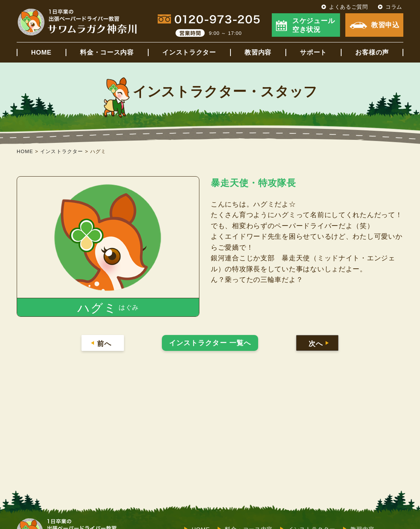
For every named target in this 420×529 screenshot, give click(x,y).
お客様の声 (372, 52)
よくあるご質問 (349, 7)
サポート (313, 52)
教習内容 (258, 52)
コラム (394, 7)
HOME (41, 52)
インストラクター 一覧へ (210, 343)
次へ (316, 344)
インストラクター (189, 52)
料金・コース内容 (107, 52)
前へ (104, 344)
